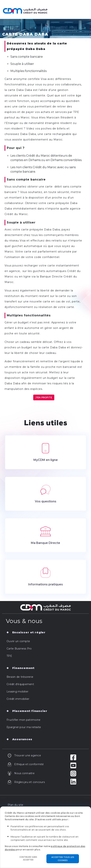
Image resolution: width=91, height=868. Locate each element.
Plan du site (15, 805)
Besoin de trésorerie (20, 677)
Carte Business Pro (19, 649)
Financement (23, 668)
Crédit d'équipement (20, 684)
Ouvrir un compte (18, 641)
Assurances (22, 739)
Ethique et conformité (26, 764)
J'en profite (44, 397)
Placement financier (30, 711)
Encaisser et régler (29, 632)
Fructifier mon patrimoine (23, 720)
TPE (9, 656)
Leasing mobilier (17, 692)
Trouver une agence (24, 755)
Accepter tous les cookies (63, 859)
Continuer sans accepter (28, 858)
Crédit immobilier (18, 699)
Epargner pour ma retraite (24, 727)
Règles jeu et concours (26, 782)
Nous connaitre (21, 773)
